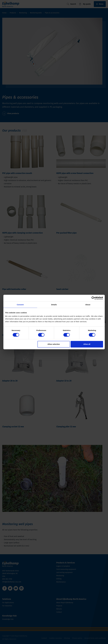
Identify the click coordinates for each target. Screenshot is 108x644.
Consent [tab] (20, 305)
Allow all (87, 344)
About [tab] (88, 305)
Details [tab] (54, 305)
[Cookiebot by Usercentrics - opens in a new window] (93, 298)
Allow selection (54, 344)
